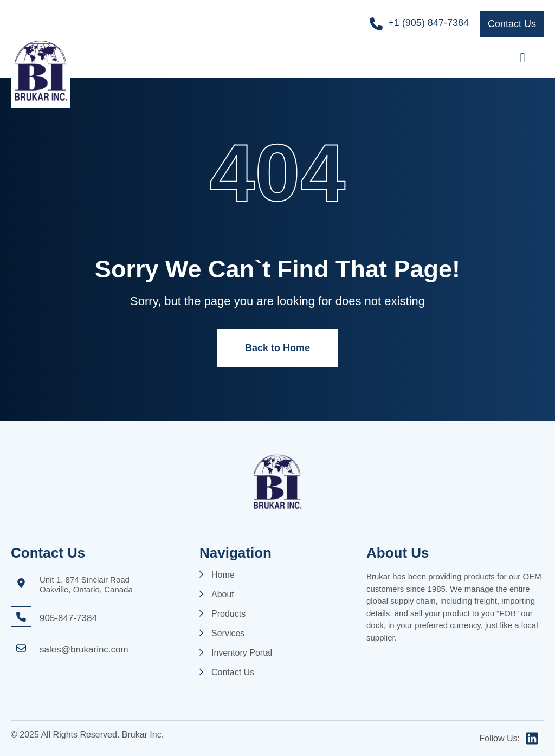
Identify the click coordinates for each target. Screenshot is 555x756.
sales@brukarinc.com (84, 650)
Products (228, 614)
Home (223, 575)
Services (228, 634)
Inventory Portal (242, 653)
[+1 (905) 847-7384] (376, 24)
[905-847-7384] (21, 617)
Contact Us (233, 673)
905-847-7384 (68, 618)
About (223, 595)
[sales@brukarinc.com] (21, 648)
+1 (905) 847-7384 (428, 23)
